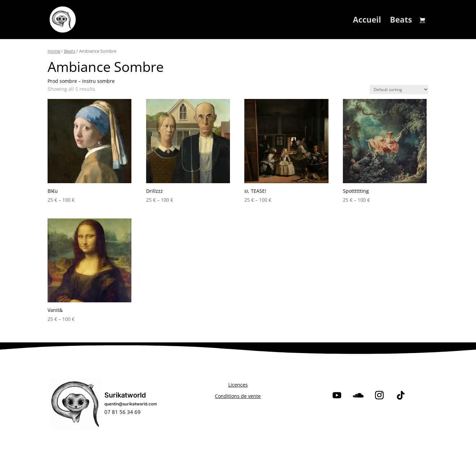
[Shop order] (399, 90)
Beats (401, 21)
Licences (238, 385)
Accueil (367, 21)
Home (54, 51)
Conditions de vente (238, 396)
